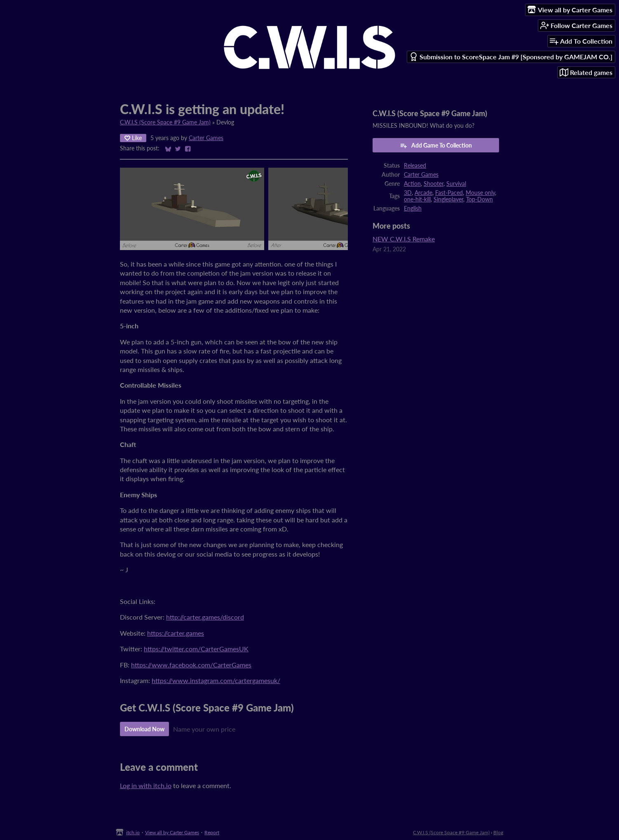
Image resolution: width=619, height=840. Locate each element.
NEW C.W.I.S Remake (404, 239)
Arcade (423, 193)
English (413, 208)
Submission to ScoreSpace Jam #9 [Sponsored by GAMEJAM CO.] (511, 57)
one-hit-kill (417, 199)
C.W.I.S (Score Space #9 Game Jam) (165, 122)
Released (415, 166)
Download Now (144, 729)
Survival (456, 184)
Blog (498, 832)
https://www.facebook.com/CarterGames (191, 665)
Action (412, 184)
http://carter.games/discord (205, 617)
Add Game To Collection (436, 145)
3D (408, 193)
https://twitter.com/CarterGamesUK (196, 649)
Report (212, 832)
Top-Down (479, 199)
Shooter (434, 184)
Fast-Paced (449, 193)
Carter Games (206, 138)
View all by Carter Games (172, 832)
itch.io (133, 832)
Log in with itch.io (146, 785)
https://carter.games (176, 633)
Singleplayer (448, 199)
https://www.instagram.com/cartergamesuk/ (216, 680)
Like (133, 138)
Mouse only (480, 193)
